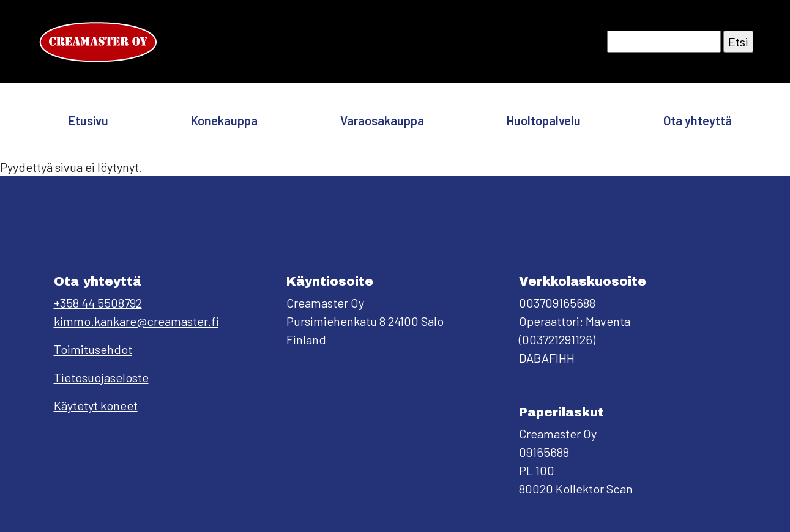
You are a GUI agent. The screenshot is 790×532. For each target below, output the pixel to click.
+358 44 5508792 (98, 303)
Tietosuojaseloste (101, 377)
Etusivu (88, 120)
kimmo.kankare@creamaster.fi (136, 321)
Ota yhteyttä (698, 120)
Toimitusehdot (93, 349)
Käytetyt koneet (96, 405)
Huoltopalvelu (544, 120)
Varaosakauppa (382, 120)
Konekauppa (224, 120)
